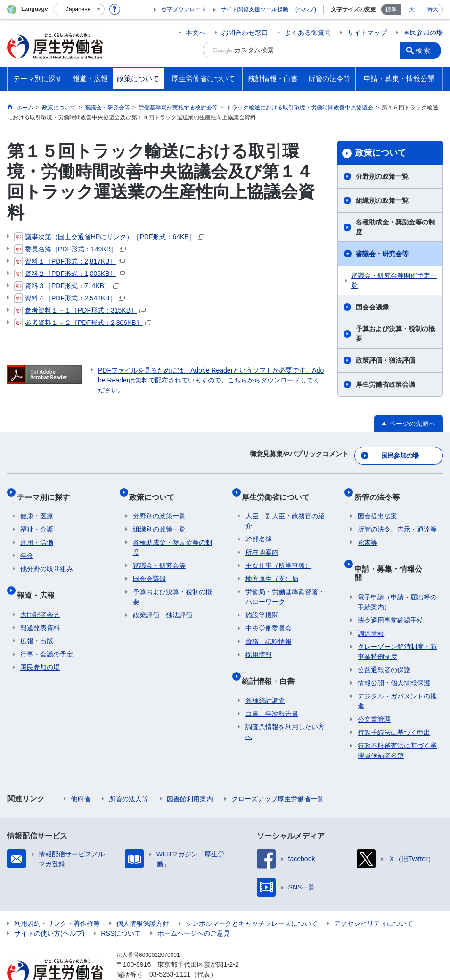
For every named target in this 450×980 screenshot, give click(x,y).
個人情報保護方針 (143, 896)
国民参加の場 (423, 33)
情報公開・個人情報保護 (394, 656)
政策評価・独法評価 (385, 360)
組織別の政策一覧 (382, 200)
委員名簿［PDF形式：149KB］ (70, 249)
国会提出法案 (377, 506)
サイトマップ (367, 33)
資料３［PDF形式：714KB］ (67, 286)
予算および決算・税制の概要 (395, 334)
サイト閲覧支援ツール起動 (254, 9)
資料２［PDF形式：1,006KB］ (70, 274)
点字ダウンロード (184, 9)
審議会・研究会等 (382, 254)
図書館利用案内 (190, 772)
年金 (27, 545)
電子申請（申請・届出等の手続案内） (397, 575)
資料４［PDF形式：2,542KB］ (70, 298)
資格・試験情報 (269, 631)
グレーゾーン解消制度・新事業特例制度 (397, 624)
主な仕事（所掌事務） (278, 555)
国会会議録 (372, 307)
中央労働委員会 (269, 618)
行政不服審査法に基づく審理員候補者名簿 (397, 723)
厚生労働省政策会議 (385, 384)
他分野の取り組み (47, 558)
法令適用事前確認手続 (391, 593)
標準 (391, 9)
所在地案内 (262, 542)
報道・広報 (39, 580)
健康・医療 (37, 506)
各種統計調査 (265, 682)
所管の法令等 (380, 490)
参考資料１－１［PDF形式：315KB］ (80, 310)
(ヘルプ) (306, 9)
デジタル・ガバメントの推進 (397, 674)
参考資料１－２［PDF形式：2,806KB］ (83, 323)
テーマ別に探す (47, 490)
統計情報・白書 (272, 666)
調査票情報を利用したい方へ (285, 713)
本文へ (196, 33)
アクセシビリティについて (374, 896)
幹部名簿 (259, 529)
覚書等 (368, 532)
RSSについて (121, 906)
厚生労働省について (279, 490)
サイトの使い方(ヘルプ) (49, 906)
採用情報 (259, 644)
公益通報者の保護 (384, 642)
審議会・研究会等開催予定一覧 (394, 280)
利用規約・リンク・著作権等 (57, 896)
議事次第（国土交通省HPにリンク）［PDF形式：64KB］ (109, 237)
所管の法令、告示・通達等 (397, 519)
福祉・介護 (37, 519)
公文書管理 (374, 692)
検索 (426, 50)
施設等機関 (262, 605)
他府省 (81, 772)
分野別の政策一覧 (382, 176)
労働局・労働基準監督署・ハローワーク (285, 586)
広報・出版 (37, 623)
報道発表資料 (40, 609)
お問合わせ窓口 (245, 33)
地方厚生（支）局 (272, 568)
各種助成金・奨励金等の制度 (395, 227)
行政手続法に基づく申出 (394, 705)
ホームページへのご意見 (194, 906)
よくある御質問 (308, 33)
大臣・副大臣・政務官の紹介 (285, 511)
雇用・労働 (37, 532)
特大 (433, 9)
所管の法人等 (129, 772)
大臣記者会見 (40, 596)
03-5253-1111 (170, 947)
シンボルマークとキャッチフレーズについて (252, 896)
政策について (381, 153)
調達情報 (371, 606)
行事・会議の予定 (47, 636)
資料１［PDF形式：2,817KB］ (70, 261)
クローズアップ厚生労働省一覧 (278, 772)
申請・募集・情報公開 (395, 554)
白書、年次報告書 (272, 695)
